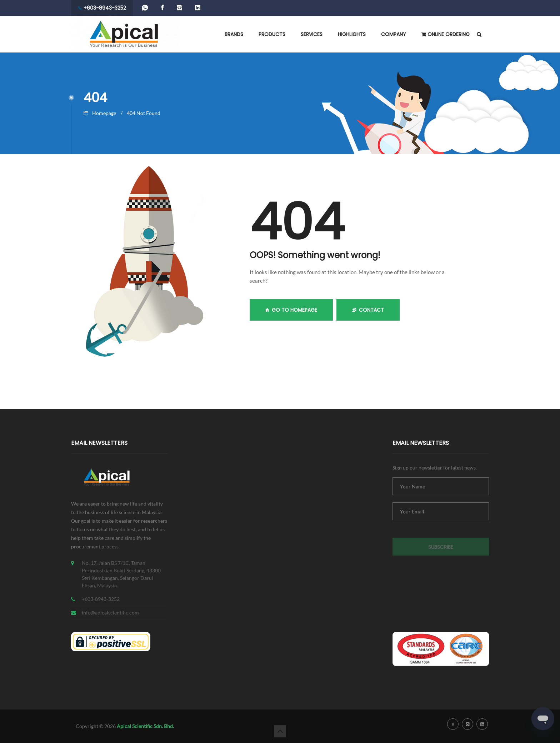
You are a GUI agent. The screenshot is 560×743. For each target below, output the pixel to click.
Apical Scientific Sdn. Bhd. (145, 726)
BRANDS (234, 34)
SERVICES (312, 34)
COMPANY (394, 34)
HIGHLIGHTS (352, 34)
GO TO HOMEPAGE (291, 310)
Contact (368, 310)
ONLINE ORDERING (446, 34)
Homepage (104, 113)
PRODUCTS (272, 34)
